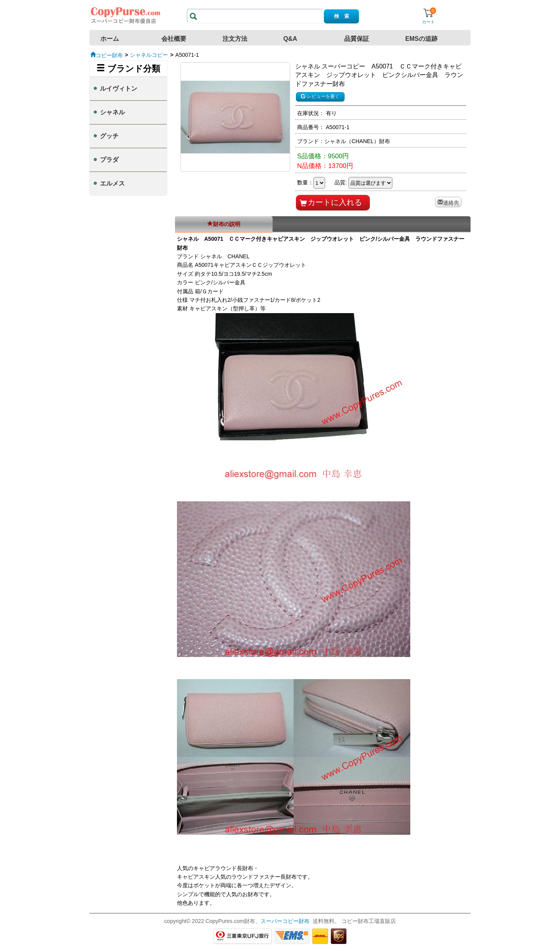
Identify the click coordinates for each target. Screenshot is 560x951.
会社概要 (174, 39)
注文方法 (235, 39)
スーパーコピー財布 (285, 921)
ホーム (110, 39)
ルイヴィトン (119, 88)
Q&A (290, 39)
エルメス (112, 183)
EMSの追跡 (421, 39)
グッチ (109, 136)
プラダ (109, 160)
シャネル (112, 112)
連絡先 (451, 202)
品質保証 (357, 39)
